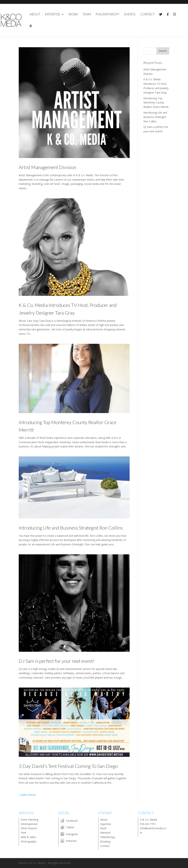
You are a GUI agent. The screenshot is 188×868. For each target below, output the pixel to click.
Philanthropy (108, 837)
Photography (28, 841)
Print (23, 833)
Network (105, 833)
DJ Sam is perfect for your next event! (57, 661)
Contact (105, 846)
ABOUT (35, 15)
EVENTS (130, 15)
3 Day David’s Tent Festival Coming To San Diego (68, 766)
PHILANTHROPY (108, 15)
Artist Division (29, 828)
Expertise (106, 824)
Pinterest (71, 841)
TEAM (87, 15)
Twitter (70, 827)
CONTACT (147, 15)
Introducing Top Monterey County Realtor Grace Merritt (156, 103)
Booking (105, 841)
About (104, 820)
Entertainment (29, 824)
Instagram (72, 834)
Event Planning (29, 820)
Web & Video (28, 837)
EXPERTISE (53, 15)
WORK (73, 15)
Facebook (72, 821)
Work (103, 828)
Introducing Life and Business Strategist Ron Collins (71, 528)
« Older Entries (27, 795)
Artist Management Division (47, 167)
